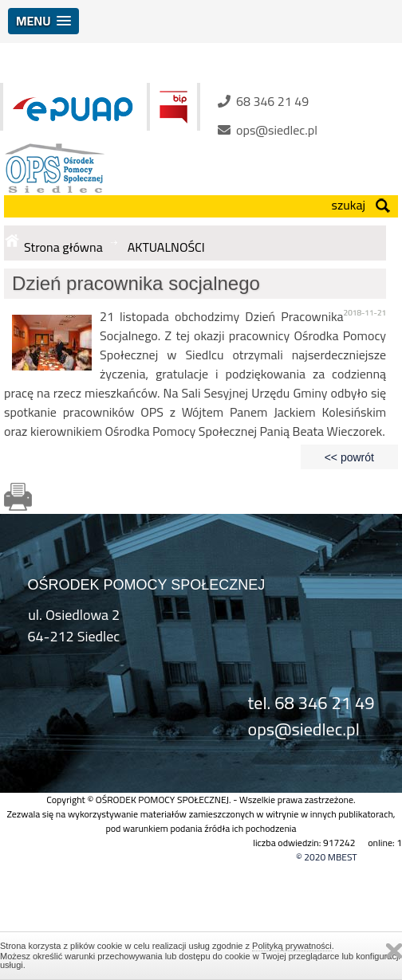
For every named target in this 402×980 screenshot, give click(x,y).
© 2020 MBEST (327, 857)
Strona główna (63, 247)
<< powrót (349, 457)
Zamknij (394, 951)
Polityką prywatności (292, 946)
